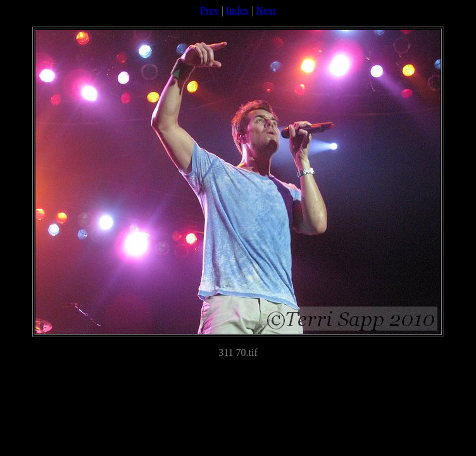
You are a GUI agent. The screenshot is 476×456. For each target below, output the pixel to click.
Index (237, 10)
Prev (209, 10)
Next (266, 10)
